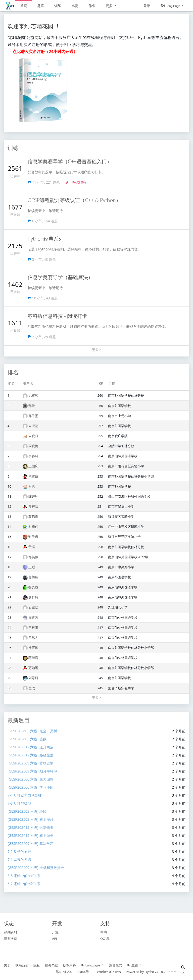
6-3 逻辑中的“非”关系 (24, 876)
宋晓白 (33, 436)
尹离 (32, 486)
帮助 (104, 932)
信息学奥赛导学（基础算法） (60, 277)
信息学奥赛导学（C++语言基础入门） (70, 161)
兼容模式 (116, 965)
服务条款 (52, 965)
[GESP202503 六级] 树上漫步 (31, 819)
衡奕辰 (33, 587)
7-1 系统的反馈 (19, 860)
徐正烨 (33, 648)
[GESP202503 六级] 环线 (27, 811)
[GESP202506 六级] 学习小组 (31, 787)
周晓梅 (33, 446)
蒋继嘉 (33, 658)
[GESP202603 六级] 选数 (27, 739)
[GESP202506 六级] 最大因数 (31, 779)
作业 (92, 6)
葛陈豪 (33, 517)
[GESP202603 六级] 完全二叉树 (32, 731)
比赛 (75, 6)
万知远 (33, 668)
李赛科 (33, 456)
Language (172, 6)
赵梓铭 (33, 597)
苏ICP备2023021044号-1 (74, 972)
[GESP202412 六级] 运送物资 (31, 827)
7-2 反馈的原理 (19, 852)
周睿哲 (33, 617)
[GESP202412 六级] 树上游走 (31, 835)
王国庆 (33, 466)
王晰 (32, 567)
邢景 (32, 406)
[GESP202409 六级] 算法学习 (31, 843)
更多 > (97, 350)
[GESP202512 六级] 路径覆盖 (31, 755)
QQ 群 (105, 939)
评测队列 (10, 932)
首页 (24, 6)
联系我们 (22, 965)
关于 (7, 965)
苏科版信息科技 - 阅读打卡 (57, 316)
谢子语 (33, 537)
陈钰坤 (33, 496)
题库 (41, 6)
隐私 (37, 965)
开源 (55, 932)
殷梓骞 (33, 506)
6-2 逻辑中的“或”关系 (24, 884)
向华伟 (33, 527)
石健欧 (33, 607)
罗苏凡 (33, 638)
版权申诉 (70, 965)
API (55, 939)
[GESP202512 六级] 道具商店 (31, 747)
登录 (147, 6)
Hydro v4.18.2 (155, 972)
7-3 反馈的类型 (19, 803)
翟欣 (32, 688)
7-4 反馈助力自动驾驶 (25, 795)
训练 (58, 6)
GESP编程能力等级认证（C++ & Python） (74, 200)
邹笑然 (33, 557)
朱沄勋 (33, 426)
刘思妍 (33, 678)
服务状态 (10, 939)
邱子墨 (33, 416)
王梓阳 (33, 628)
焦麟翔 (33, 577)
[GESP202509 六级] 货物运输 (31, 763)
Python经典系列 (46, 239)
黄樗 (32, 547)
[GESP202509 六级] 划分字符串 (32, 771)
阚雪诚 (33, 476)
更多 (111, 6)
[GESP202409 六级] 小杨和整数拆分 (36, 868)
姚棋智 (33, 395)
